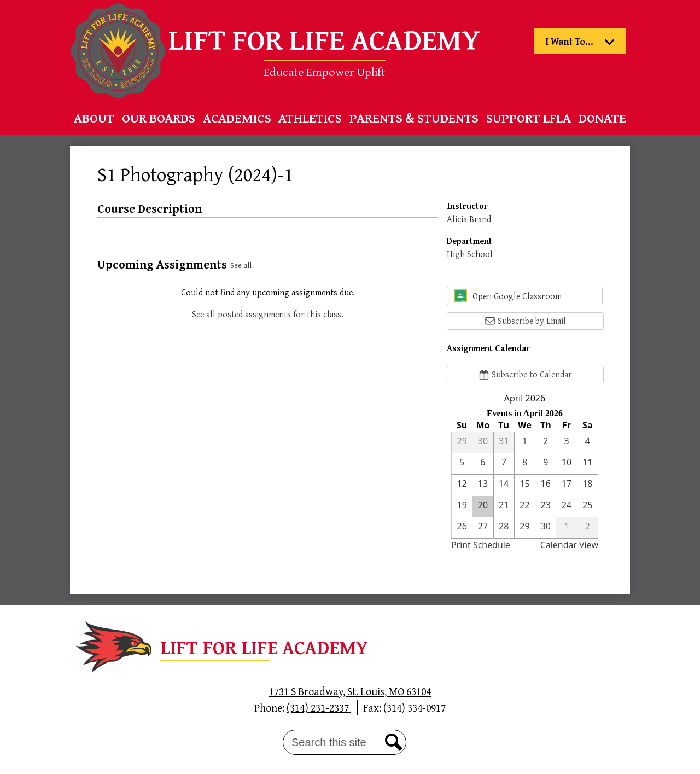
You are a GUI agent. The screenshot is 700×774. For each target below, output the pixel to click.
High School (470, 254)
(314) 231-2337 (319, 708)
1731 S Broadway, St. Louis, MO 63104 (350, 691)
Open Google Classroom (508, 296)
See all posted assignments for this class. (268, 314)
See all (241, 265)
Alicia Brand (469, 219)
